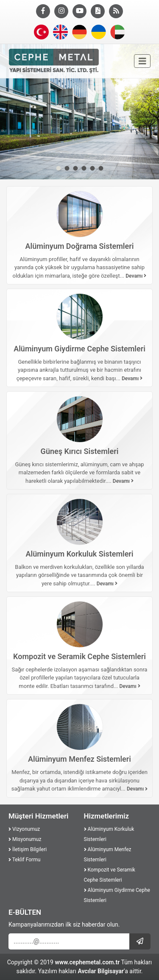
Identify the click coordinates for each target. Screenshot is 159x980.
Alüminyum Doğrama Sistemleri (80, 246)
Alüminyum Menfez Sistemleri (79, 759)
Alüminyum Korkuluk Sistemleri (79, 554)
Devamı (136, 276)
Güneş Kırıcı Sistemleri (80, 451)
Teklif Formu (24, 860)
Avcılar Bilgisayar (100, 971)
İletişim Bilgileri (28, 849)
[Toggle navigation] (142, 61)
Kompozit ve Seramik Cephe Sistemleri (79, 656)
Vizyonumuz (24, 829)
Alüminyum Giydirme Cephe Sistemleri (79, 349)
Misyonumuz (25, 839)
